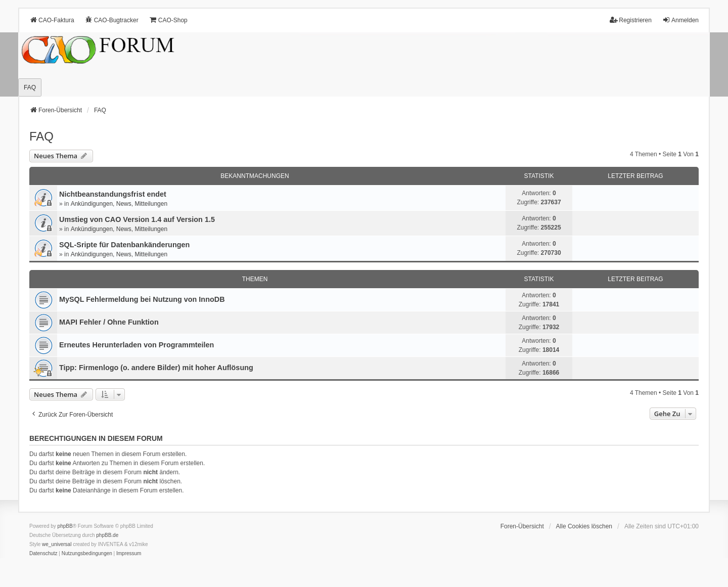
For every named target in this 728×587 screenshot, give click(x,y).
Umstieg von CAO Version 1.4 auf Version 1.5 (137, 219)
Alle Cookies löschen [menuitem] (584, 526)
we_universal (57, 544)
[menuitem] (43, 554)
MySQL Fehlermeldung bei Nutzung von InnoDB (142, 299)
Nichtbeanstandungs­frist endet (113, 194)
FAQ (41, 136)
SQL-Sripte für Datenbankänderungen (124, 245)
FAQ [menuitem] (30, 87)
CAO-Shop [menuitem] (168, 20)
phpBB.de (107, 535)
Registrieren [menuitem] (631, 20)
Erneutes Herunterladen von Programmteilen (136, 345)
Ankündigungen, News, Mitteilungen (119, 204)
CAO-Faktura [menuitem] (52, 20)
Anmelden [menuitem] (680, 20)
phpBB (65, 526)
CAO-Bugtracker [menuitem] (112, 20)
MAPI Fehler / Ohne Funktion (109, 322)
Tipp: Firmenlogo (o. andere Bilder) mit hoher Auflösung (156, 368)
